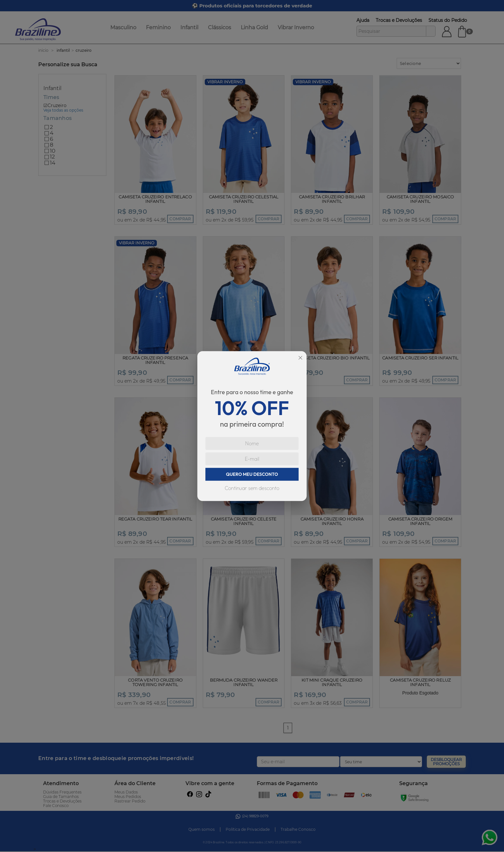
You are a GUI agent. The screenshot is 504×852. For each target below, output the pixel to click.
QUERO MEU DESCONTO (252, 474)
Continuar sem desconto (252, 488)
